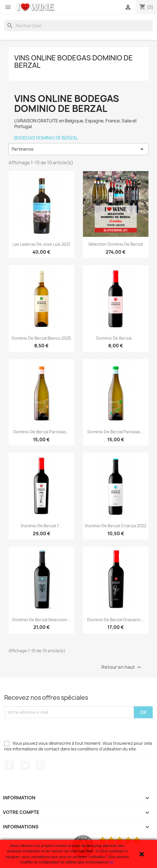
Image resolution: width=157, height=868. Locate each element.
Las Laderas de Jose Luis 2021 (41, 244)
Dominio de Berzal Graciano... (116, 620)
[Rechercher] (78, 26)
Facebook (9, 765)
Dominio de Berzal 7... (41, 526)
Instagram (41, 765)
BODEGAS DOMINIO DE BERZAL (46, 138)
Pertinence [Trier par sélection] (78, 149)
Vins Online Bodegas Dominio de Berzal (74, 61)
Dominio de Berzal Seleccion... (41, 620)
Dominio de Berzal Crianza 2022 (116, 526)
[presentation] (48, 729)
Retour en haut (122, 667)
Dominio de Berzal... (116, 338)
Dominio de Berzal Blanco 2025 (41, 338)
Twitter (25, 765)
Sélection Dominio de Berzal (116, 244)
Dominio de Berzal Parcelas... (41, 432)
